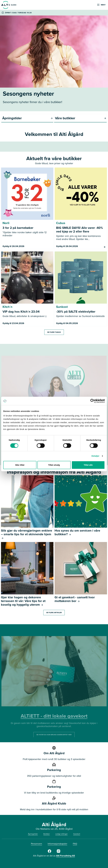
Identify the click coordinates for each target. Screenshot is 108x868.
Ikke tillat (20, 465)
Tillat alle (88, 465)
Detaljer (95, 456)
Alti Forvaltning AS (66, 856)
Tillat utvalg (54, 465)
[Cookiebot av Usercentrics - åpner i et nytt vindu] (92, 401)
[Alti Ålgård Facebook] (49, 852)
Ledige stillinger (62, 834)
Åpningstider (33, 834)
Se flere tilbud (54, 332)
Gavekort (77, 834)
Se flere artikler (54, 612)
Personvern (36, 844)
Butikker (47, 834)
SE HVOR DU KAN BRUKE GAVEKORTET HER (54, 735)
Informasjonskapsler (57, 844)
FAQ (75, 844)
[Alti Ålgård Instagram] (58, 852)
